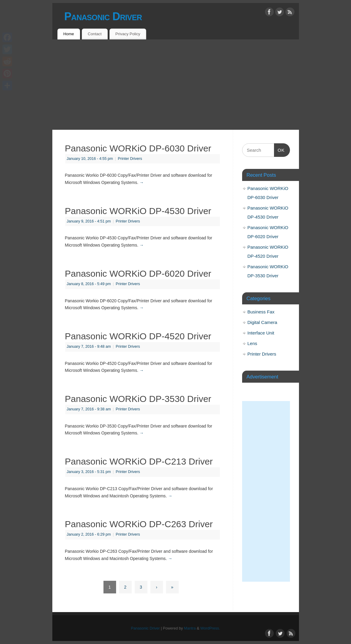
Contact (95, 34)
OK (279, 149)
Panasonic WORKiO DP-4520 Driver (138, 336)
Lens (252, 343)
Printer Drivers (130, 159)
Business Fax (261, 312)
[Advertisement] (176, 85)
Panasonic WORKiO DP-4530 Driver (138, 211)
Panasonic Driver (103, 16)
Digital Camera (262, 322)
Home (68, 34)
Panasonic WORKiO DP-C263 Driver (139, 524)
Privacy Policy (128, 34)
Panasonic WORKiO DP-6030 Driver (138, 148)
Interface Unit (261, 333)
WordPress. (210, 628)
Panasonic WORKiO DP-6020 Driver (138, 274)
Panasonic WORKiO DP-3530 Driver (138, 399)
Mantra (190, 628)
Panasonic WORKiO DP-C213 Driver (139, 461)
